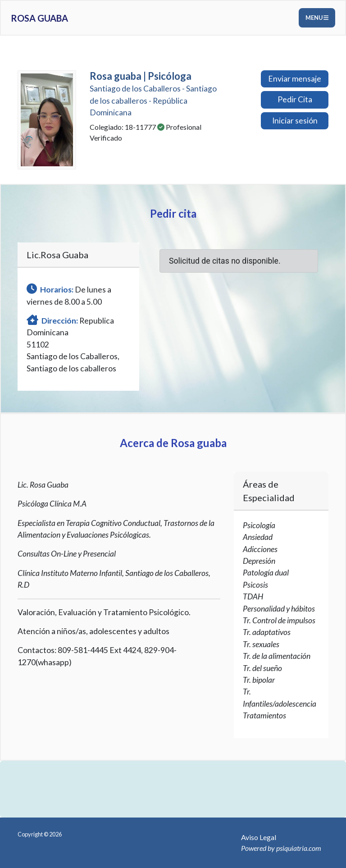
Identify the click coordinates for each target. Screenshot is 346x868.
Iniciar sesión (295, 121)
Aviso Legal (259, 837)
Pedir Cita (295, 99)
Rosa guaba (39, 18)
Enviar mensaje (295, 79)
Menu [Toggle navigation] (317, 18)
